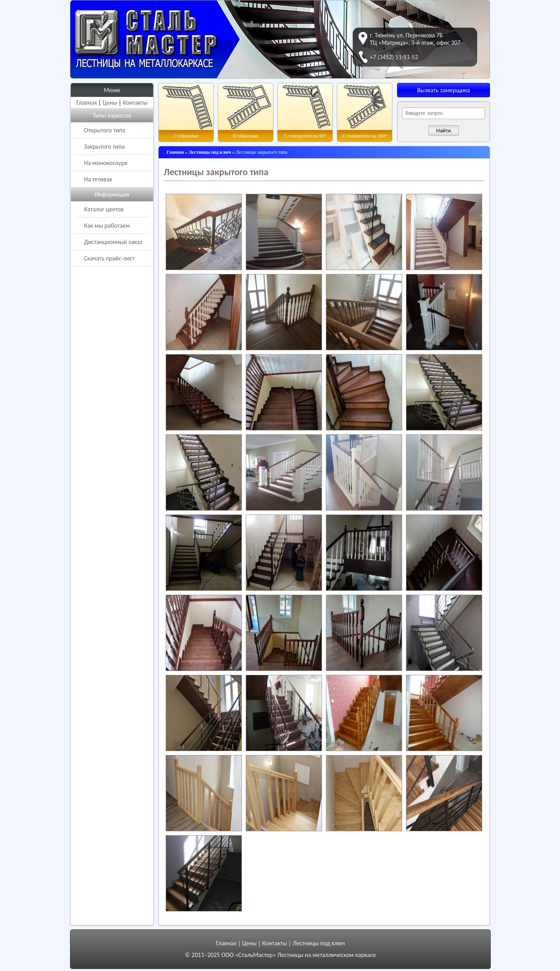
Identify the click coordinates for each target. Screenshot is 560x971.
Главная (87, 103)
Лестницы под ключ (318, 943)
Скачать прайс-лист (109, 258)
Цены (110, 103)
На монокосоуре (106, 163)
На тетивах (98, 179)
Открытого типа (105, 130)
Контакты (135, 103)
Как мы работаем (107, 226)
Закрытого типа (104, 147)
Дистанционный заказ (113, 242)
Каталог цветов (104, 209)
